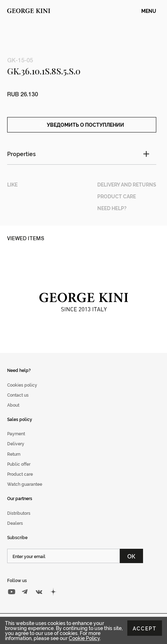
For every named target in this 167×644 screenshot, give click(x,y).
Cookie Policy (84, 638)
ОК (131, 556)
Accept (145, 628)
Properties (21, 154)
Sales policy (20, 419)
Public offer (19, 464)
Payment (16, 433)
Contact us (18, 395)
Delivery (16, 443)
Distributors (19, 513)
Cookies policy (22, 385)
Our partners (20, 498)
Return (14, 454)
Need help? (19, 370)
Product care (20, 474)
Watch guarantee (25, 484)
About (13, 405)
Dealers (15, 523)
